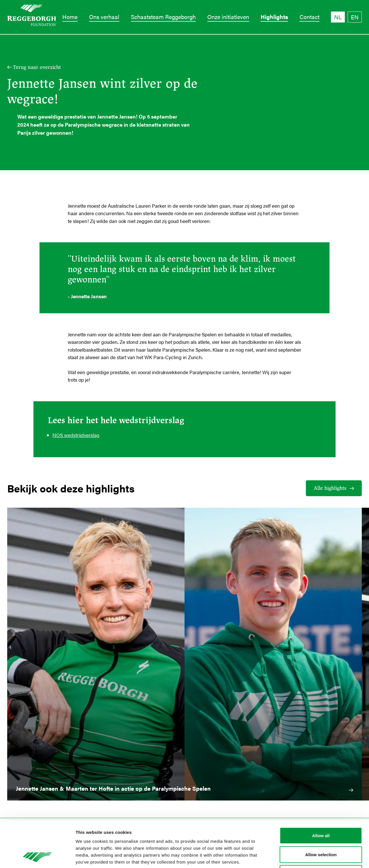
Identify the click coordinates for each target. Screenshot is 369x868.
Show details (303, 857)
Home (70, 17)
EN (355, 17)
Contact (309, 17)
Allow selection (321, 811)
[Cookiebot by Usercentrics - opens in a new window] (37, 857)
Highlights (274, 17)
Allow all (321, 792)
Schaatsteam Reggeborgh (163, 17)
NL (338, 17)
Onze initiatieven (228, 17)
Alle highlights (330, 488)
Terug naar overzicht (37, 67)
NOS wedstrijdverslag (76, 435)
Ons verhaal (104, 17)
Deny (321, 830)
